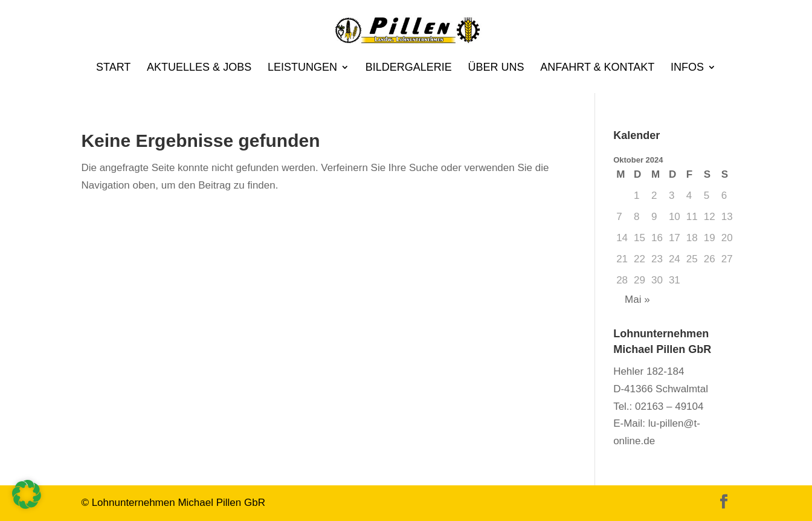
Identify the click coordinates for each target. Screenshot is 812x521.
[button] (27, 494)
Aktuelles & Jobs (199, 68)
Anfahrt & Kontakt (597, 68)
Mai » (637, 299)
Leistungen (302, 68)
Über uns (496, 68)
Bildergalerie (409, 68)
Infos (687, 68)
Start (113, 68)
